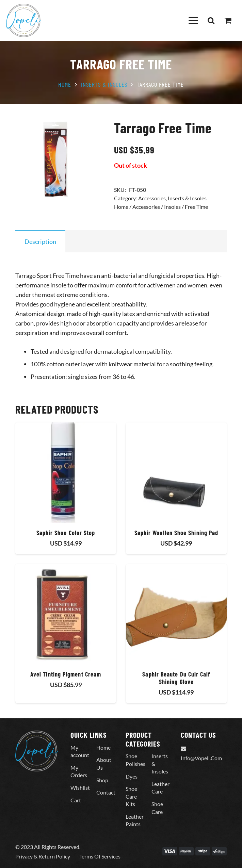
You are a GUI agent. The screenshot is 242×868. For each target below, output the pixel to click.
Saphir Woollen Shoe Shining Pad (176, 533)
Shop (102, 780)
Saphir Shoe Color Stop (66, 533)
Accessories (152, 198)
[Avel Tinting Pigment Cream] (66, 614)
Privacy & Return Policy (43, 856)
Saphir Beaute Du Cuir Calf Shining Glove (176, 678)
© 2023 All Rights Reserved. (48, 847)
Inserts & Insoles (104, 84)
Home (65, 84)
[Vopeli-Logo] (24, 20)
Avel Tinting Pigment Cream (66, 674)
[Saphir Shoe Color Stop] (66, 473)
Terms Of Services (100, 856)
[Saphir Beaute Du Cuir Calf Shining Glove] (176, 614)
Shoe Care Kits (131, 796)
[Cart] (228, 20)
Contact (106, 792)
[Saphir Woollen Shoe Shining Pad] (176, 473)
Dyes (132, 776)
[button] (193, 20)
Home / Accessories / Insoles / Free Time (161, 207)
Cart (76, 800)
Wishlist (80, 788)
